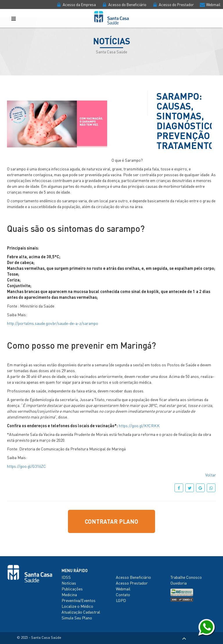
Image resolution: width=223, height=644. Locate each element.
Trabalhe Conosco (186, 577)
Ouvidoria (179, 583)
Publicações (72, 589)
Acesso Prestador (132, 583)
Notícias (69, 583)
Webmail (210, 4)
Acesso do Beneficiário (124, 4)
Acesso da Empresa (76, 4)
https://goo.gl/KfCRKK (139, 425)
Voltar (211, 475)
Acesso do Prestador (173, 4)
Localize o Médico (77, 606)
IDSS (66, 577)
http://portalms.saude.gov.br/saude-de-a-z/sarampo (53, 323)
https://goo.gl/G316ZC (26, 466)
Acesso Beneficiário (133, 577)
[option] (57, 124)
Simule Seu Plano (77, 618)
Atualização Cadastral (81, 612)
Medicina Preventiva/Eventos (79, 597)
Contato (123, 594)
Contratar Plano (111, 521)
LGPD (121, 600)
